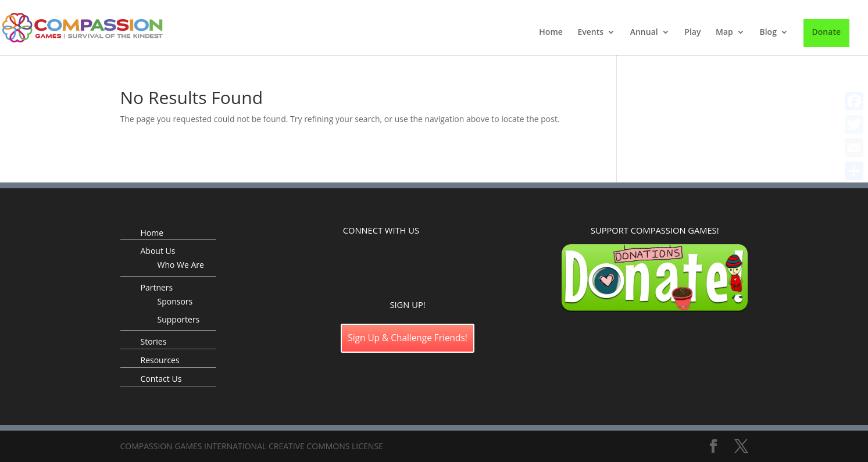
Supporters (179, 319)
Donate (826, 32)
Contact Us (161, 379)
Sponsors (175, 301)
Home (551, 33)
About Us (158, 251)
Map (724, 33)
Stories (154, 341)
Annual (644, 33)
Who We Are (181, 265)
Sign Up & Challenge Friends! (408, 338)
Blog (768, 33)
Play (692, 33)
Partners (157, 287)
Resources (160, 360)
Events (590, 33)
